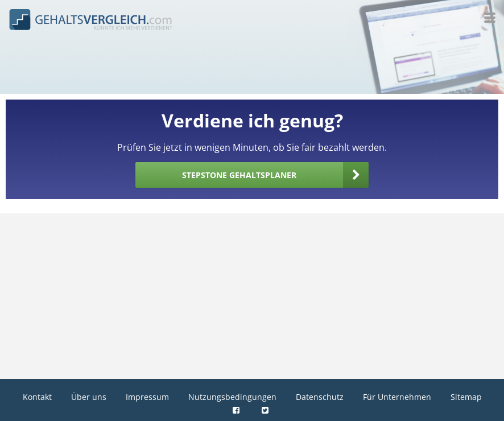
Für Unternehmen (397, 397)
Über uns (89, 397)
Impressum (147, 397)
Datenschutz (320, 397)
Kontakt (37, 397)
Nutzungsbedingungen (232, 397)
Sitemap (466, 397)
